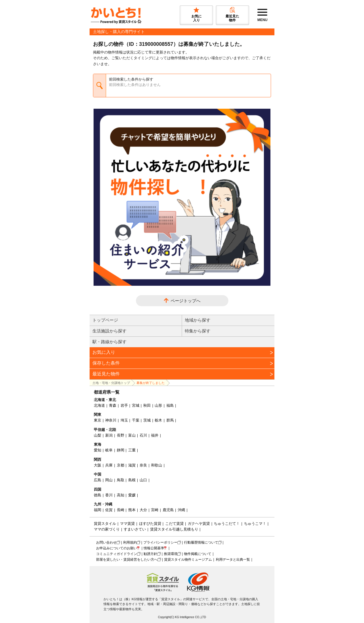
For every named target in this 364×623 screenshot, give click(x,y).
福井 (155, 435)
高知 (121, 495)
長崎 (121, 510)
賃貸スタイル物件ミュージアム (188, 560)
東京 (98, 420)
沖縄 (181, 510)
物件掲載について (198, 554)
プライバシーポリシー (160, 542)
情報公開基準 (154, 548)
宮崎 (155, 510)
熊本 (132, 510)
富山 (132, 435)
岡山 (109, 480)
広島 (98, 480)
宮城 (136, 405)
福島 (170, 405)
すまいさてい (135, 529)
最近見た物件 (106, 374)
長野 (121, 435)
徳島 (98, 495)
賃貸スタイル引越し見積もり (174, 529)
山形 (158, 405)
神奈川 (111, 420)
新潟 (109, 435)
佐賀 (109, 510)
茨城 (147, 420)
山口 (143, 480)
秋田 (147, 405)
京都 (121, 465)
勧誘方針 (150, 554)
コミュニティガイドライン (117, 554)
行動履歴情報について (201, 542)
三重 (132, 450)
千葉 (136, 420)
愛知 (98, 450)
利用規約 (130, 542)
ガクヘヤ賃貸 (199, 524)
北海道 (99, 405)
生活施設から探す (109, 331)
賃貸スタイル (105, 524)
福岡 (98, 510)
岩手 (124, 405)
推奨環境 (171, 554)
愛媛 (132, 495)
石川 (143, 435)
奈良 (143, 465)
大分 (143, 510)
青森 (113, 405)
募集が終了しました (151, 383)
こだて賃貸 (174, 524)
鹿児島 (168, 510)
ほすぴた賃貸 (150, 524)
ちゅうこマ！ (255, 524)
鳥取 (121, 480)
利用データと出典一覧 (233, 560)
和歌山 (157, 465)
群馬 (170, 420)
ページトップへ (186, 301)
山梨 (98, 435)
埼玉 (124, 420)
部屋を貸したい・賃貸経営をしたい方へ (127, 560)
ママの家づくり (107, 529)
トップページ (105, 320)
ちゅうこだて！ (227, 524)
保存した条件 (106, 363)
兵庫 (109, 465)
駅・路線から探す (109, 342)
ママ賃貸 (127, 524)
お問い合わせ (106, 542)
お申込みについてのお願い (117, 548)
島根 (132, 480)
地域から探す (198, 320)
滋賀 (132, 465)
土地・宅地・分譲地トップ (111, 383)
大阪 (98, 465)
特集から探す (198, 331)
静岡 (121, 450)
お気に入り (104, 352)
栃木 (158, 420)
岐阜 (109, 450)
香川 (109, 495)
